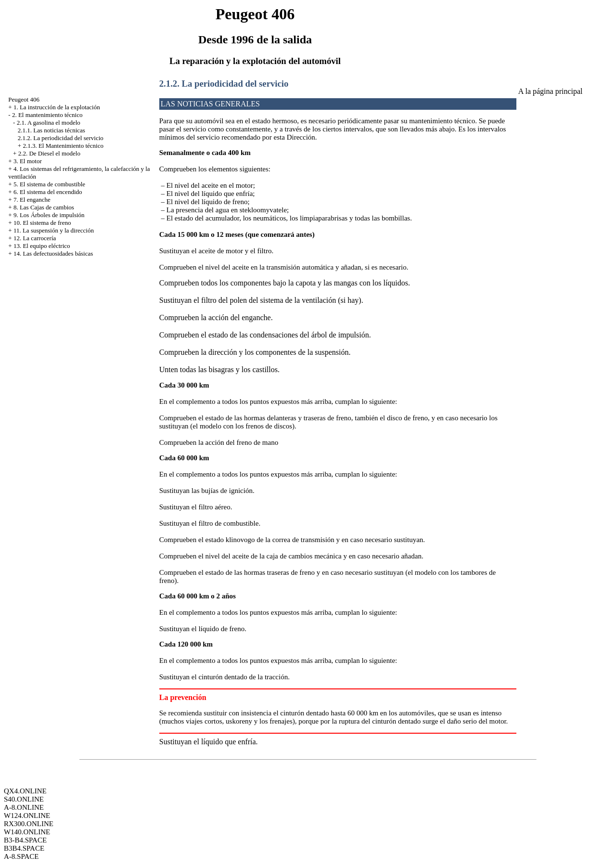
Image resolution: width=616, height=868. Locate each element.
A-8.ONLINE (24, 807)
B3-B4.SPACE (25, 840)
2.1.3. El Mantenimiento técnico (63, 146)
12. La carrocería (35, 238)
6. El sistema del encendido (48, 192)
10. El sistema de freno (42, 223)
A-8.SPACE (21, 856)
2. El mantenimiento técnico (47, 115)
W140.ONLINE (27, 832)
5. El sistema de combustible (49, 184)
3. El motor (28, 161)
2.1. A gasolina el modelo (49, 123)
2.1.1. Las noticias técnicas (51, 130)
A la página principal (551, 91)
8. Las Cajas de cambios (44, 207)
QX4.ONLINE (25, 791)
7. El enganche (32, 200)
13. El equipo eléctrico (42, 246)
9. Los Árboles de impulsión (49, 215)
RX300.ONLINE (29, 824)
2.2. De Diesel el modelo (49, 153)
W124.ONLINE (27, 816)
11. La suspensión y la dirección (54, 230)
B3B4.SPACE (24, 848)
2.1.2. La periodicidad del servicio (61, 138)
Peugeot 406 (24, 99)
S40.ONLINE (24, 799)
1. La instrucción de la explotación (57, 107)
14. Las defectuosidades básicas (53, 253)
